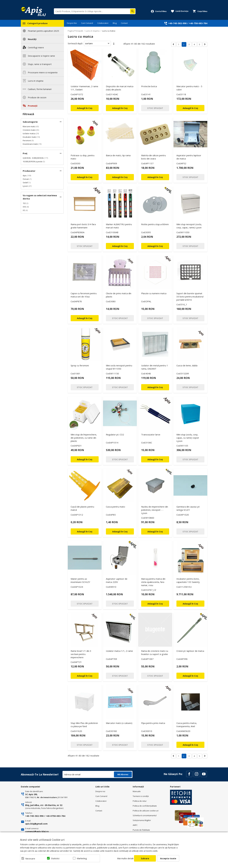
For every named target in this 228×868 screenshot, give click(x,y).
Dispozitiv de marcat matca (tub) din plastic (120, 88)
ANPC (135, 825)
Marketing (82, 858)
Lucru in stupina (36, 81)
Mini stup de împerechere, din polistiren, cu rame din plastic (84, 438)
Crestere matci (29, 130)
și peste (33, 161)
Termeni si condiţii (141, 796)
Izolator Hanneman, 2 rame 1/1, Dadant (84, 88)
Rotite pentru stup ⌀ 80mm (155, 224)
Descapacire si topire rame (41, 56)
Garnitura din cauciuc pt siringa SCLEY (188, 508)
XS (24, 210)
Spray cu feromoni (80, 365)
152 (24, 203)
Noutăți (32, 39)
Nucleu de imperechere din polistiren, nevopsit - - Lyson (155, 510)
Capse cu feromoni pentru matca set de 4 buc (84, 295)
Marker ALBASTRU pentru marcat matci (119, 226)
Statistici (55, 858)
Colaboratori (103, 23)
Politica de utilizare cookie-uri (146, 811)
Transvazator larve (151, 435)
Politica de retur (140, 801)
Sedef (25, 183)
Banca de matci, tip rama (118, 155)
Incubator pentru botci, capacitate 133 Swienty (188, 580)
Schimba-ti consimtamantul (145, 815)
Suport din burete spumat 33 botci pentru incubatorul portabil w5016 (190, 297)
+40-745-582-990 (177, 23)
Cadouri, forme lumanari (40, 89)
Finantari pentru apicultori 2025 (43, 31)
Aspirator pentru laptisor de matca (189, 157)
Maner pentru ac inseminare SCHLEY (80, 580)
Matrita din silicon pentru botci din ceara (153, 157)
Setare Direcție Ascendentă (114, 44)
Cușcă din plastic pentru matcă (82, 508)
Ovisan (26, 179)
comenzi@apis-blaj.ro (37, 831)
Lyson (25, 186)
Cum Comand (87, 23)
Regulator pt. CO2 (115, 435)
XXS (24, 207)
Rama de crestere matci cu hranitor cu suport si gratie (155, 652)
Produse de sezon (37, 97)
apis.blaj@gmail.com (36, 824)
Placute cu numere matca (154, 293)
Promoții (33, 106)
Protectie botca (149, 86)
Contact (124, 23)
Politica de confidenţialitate (145, 806)
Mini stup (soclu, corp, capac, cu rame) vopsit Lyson (188, 438)
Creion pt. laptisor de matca (190, 651)
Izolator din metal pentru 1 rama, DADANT (155, 367)
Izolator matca (29, 133)
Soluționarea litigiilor (142, 820)
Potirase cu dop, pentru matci (83, 157)
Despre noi (100, 791)
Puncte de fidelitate (141, 830)
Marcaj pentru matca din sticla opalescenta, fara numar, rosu (153, 582)
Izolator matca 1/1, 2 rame (119, 651)
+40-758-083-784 (198, 23)
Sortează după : (76, 43)
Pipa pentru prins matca (153, 723)
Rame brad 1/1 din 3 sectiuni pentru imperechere (81, 654)
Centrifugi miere (36, 47)
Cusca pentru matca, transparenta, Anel (187, 725)
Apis (25, 175)
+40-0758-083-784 (55, 816)
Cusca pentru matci (115, 507)
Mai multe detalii (125, 858)
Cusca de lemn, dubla (187, 365)
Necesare (30, 859)
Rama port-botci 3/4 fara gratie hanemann (83, 226)
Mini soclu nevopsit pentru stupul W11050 (119, 367)
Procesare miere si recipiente (43, 72)
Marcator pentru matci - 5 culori (189, 88)
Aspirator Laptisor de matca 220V (117, 580)
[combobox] (95, 11)
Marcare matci (29, 126)
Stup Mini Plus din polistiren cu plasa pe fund (84, 725)
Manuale (137, 791)
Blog (115, 23)
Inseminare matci (30, 144)
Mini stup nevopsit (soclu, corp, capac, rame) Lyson (189, 226)
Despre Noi (72, 23)
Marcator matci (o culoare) (119, 723)
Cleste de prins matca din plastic (119, 295)
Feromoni (27, 140)
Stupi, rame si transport (40, 64)
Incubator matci (30, 137)
